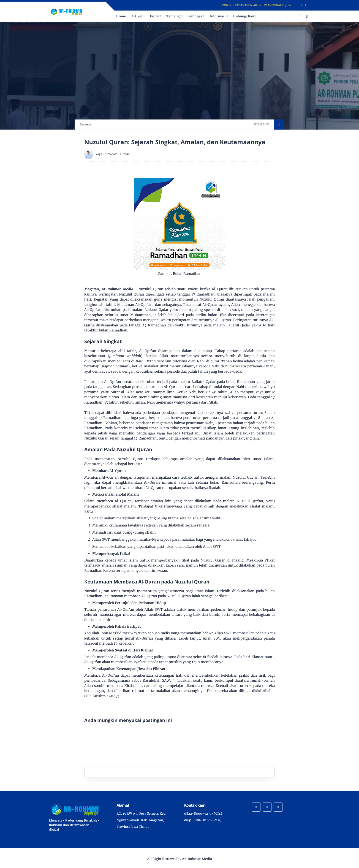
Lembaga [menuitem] (195, 16)
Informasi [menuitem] (218, 16)
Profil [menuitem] (154, 16)
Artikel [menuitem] (137, 16)
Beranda (85, 124)
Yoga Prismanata (107, 154)
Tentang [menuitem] (173, 16)
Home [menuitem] (121, 16)
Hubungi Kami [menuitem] (245, 16)
